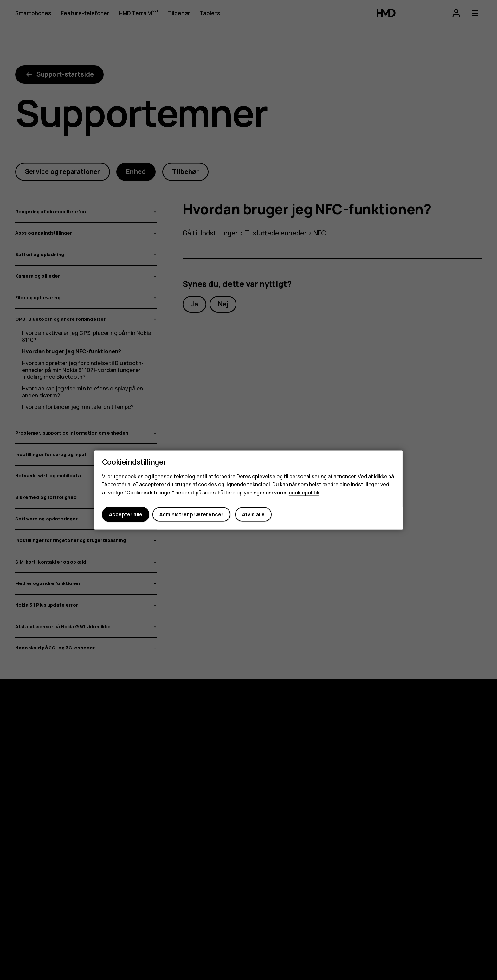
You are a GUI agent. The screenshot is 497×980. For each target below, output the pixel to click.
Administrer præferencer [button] (192, 514)
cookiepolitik (304, 493)
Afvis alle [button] (254, 514)
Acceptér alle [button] (126, 514)
